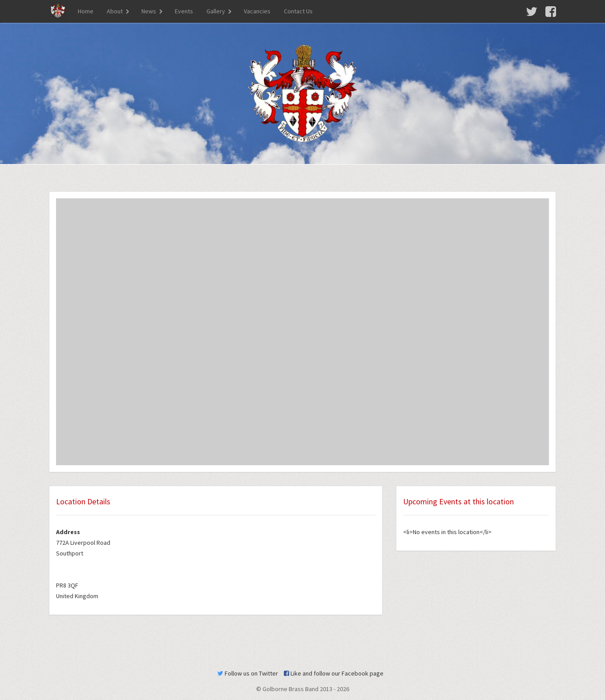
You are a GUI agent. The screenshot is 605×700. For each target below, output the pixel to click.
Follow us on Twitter (248, 673)
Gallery (216, 11)
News (149, 11)
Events (184, 11)
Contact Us (298, 11)
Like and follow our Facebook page (334, 673)
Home (86, 11)
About (115, 11)
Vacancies (257, 11)
